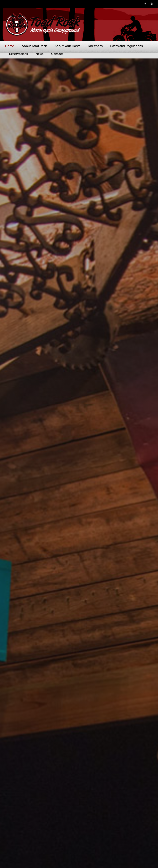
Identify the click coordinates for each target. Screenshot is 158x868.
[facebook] (145, 4)
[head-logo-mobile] (43, 14)
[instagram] (151, 4)
